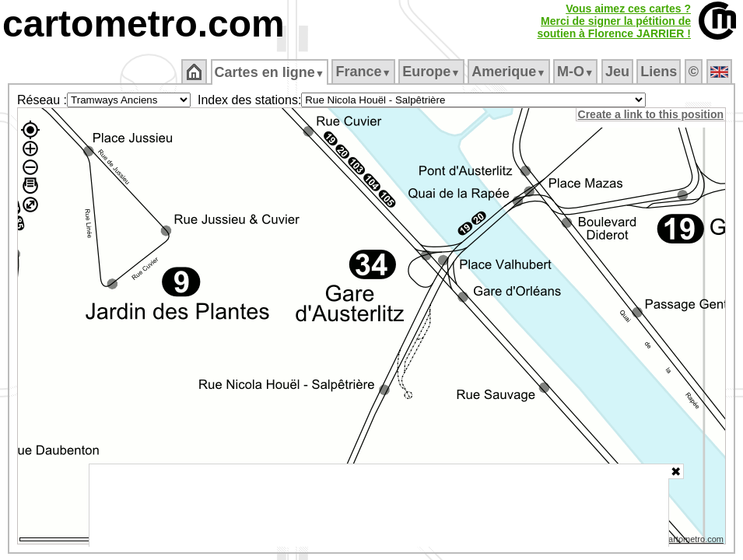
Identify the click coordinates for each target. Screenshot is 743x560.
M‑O (577, 72)
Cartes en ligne (270, 72)
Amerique (510, 72)
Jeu (618, 72)
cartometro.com (144, 24)
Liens (660, 72)
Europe (433, 72)
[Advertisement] (379, 506)
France (364, 72)
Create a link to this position (652, 114)
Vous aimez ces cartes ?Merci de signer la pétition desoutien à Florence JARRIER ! (614, 21)
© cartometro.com (691, 541)
